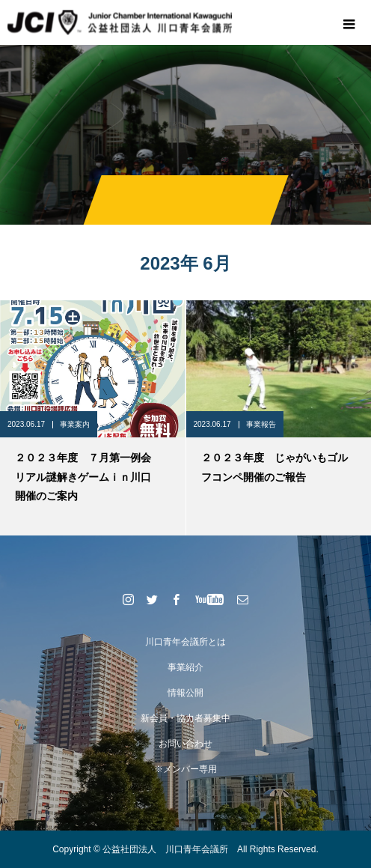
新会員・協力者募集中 (185, 718)
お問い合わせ (185, 744)
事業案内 (75, 424)
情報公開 (185, 693)
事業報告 (261, 424)
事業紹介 (185, 667)
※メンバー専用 (185, 769)
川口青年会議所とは (185, 642)
